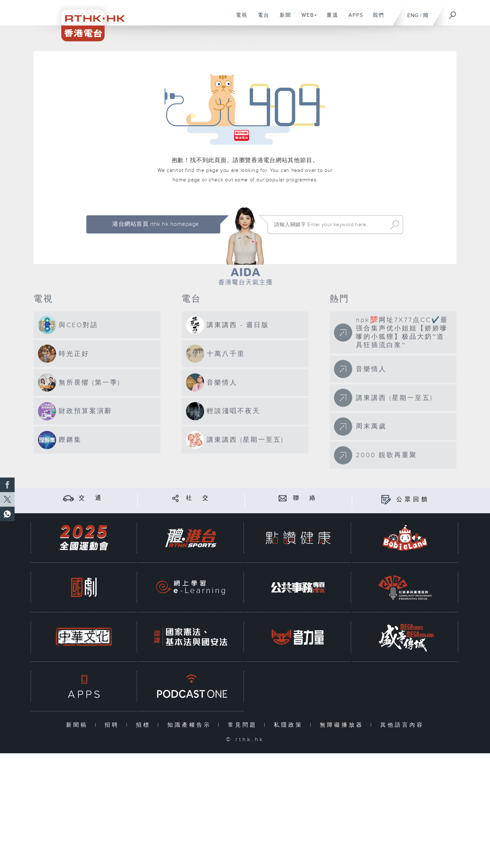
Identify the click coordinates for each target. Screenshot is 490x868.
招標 (145, 725)
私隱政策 (290, 725)
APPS (353, 19)
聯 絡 (306, 498)
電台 (261, 19)
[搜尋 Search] (329, 225)
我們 (376, 19)
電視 (239, 19)
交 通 (91, 498)
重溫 (330, 19)
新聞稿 (79, 725)
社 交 (198, 498)
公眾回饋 (413, 500)
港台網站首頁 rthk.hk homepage (155, 224)
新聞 (283, 19)
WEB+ (307, 19)
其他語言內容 (402, 725)
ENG (413, 15)
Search (395, 225)
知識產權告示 (191, 725)
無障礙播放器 (343, 725)
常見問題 (244, 725)
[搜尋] (453, 13)
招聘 (114, 725)
